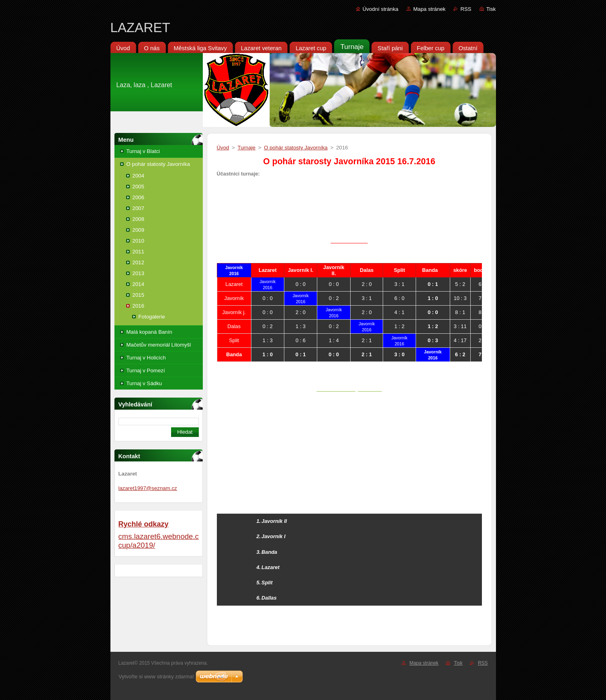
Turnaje (247, 148)
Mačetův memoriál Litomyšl (159, 345)
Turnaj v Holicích (146, 358)
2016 (139, 306)
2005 (139, 187)
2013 (139, 273)
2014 (139, 284)
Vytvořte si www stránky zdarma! (156, 677)
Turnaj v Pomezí (146, 370)
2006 (139, 197)
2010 (139, 241)
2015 (139, 295)
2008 (139, 219)
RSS (466, 9)
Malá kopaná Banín (149, 332)
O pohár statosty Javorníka (158, 164)
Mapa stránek (429, 9)
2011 (139, 252)
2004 (139, 176)
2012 (139, 262)
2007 (139, 208)
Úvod (223, 148)
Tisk (491, 9)
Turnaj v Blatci (143, 151)
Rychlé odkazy (144, 524)
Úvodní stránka (381, 9)
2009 (139, 230)
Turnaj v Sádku (144, 383)
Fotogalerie (152, 317)
